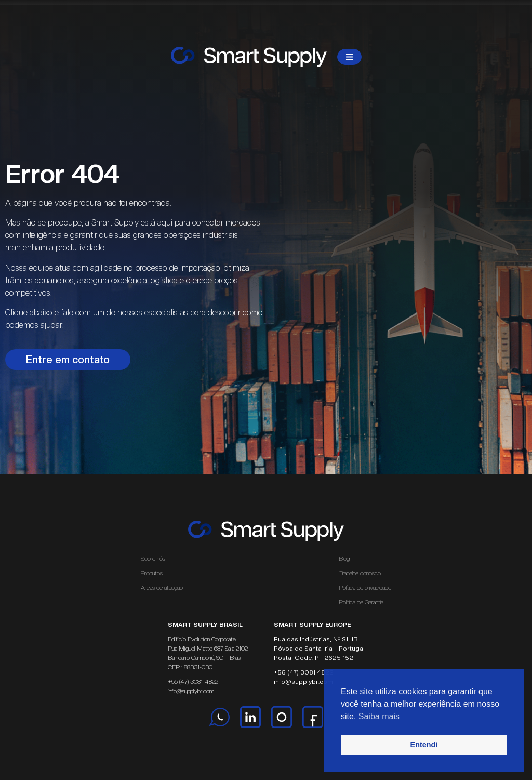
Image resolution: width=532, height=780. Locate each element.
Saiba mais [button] (379, 716)
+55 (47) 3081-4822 (193, 682)
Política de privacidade (365, 588)
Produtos (152, 573)
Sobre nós (153, 559)
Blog (344, 559)
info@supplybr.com (191, 691)
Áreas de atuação (164, 588)
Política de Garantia (361, 602)
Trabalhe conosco (360, 573)
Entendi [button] (424, 745)
